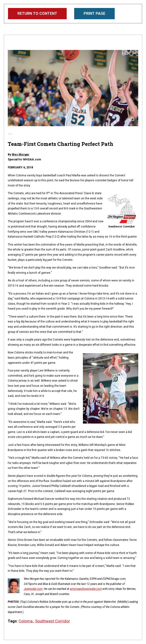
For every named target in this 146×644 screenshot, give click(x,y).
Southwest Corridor (53, 621)
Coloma (26, 621)
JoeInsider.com (33, 589)
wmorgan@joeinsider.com (86, 589)
